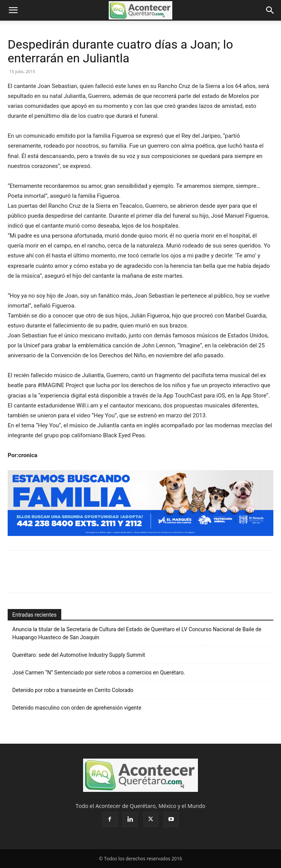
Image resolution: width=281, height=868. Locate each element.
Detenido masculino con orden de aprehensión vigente (77, 708)
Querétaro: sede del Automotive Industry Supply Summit (79, 655)
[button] (13, 10)
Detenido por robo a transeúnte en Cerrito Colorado (73, 690)
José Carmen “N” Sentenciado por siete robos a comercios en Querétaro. (99, 673)
